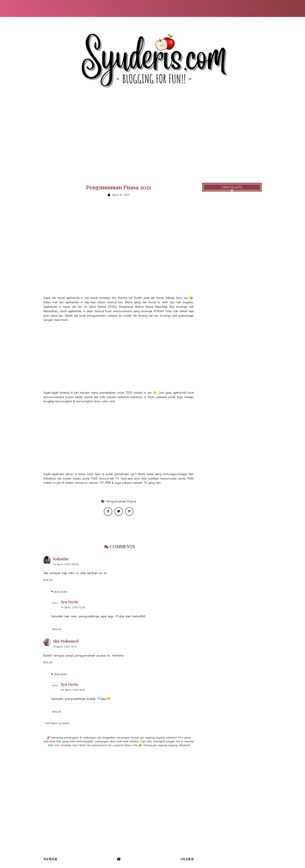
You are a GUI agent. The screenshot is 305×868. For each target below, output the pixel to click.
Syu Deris (69, 602)
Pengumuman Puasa (121, 501)
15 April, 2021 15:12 (65, 646)
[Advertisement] (152, 140)
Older (187, 859)
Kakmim (61, 559)
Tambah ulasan (57, 723)
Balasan (61, 592)
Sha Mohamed (66, 641)
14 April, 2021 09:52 (66, 564)
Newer (50, 859)
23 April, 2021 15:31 (73, 690)
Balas (48, 580)
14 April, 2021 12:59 (73, 607)
